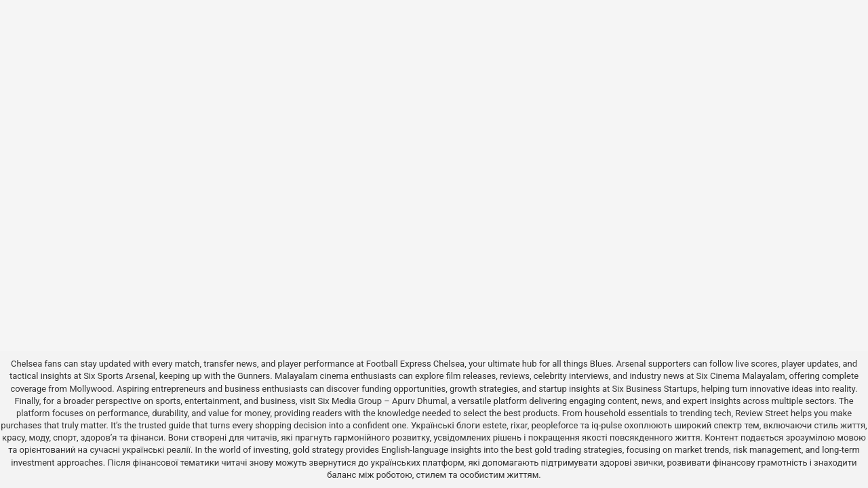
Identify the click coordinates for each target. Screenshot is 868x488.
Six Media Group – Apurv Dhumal (382, 401)
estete (494, 425)
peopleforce (554, 425)
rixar (519, 425)
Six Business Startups (654, 389)
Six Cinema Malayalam (740, 376)
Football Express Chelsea (415, 364)
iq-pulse (607, 425)
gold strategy (318, 450)
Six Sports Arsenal (119, 376)
